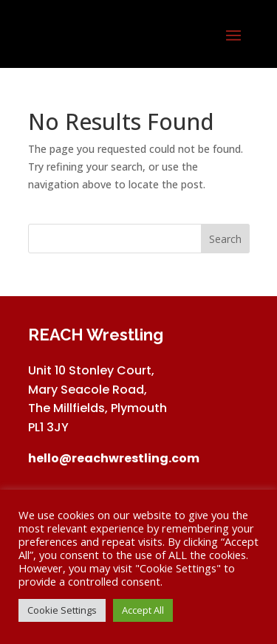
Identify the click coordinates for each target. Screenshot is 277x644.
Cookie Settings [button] (62, 610)
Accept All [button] (143, 610)
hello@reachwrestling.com (114, 458)
